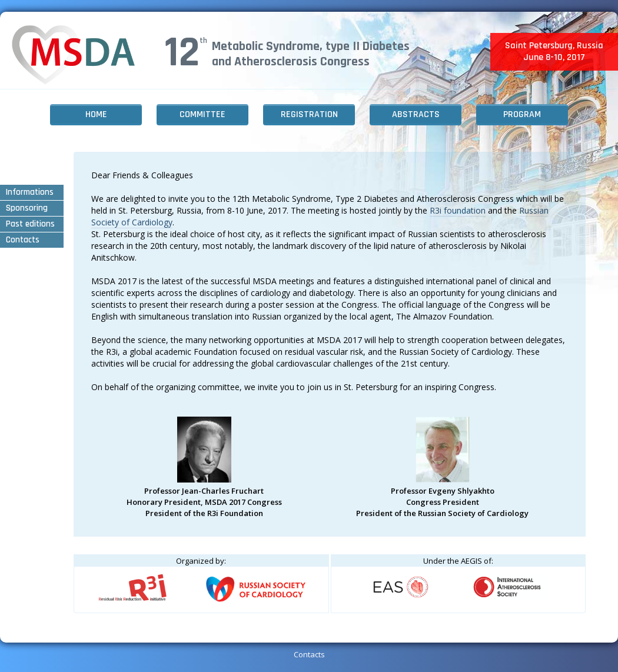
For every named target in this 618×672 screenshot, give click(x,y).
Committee (202, 114)
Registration (309, 114)
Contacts (23, 240)
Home (96, 114)
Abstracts (416, 114)
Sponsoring (27, 208)
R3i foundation (458, 210)
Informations (30, 192)
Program (522, 114)
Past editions (30, 224)
